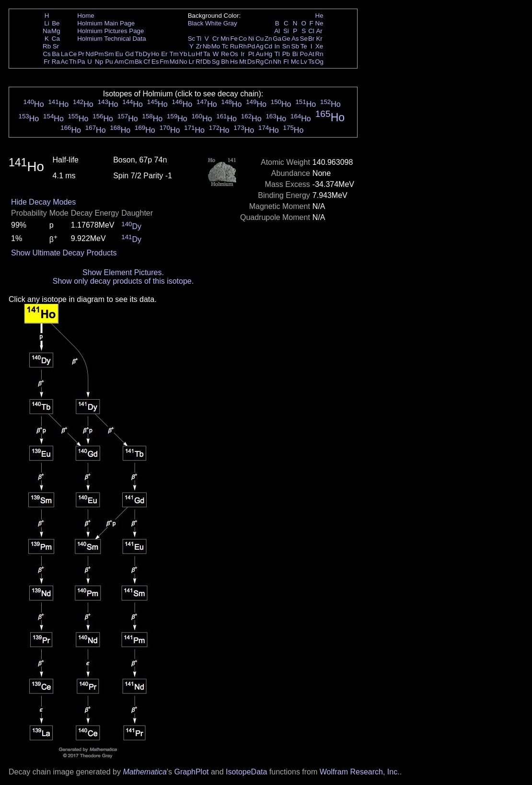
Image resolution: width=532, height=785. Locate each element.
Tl (277, 54)
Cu (260, 39)
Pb (286, 54)
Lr (192, 62)
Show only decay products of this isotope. (123, 281)
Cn (268, 62)
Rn (319, 54)
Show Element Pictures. (123, 272)
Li (46, 23)
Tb (139, 54)
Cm (130, 62)
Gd (129, 54)
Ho (155, 54)
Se (304, 39)
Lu (191, 54)
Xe (319, 46)
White (213, 23)
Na (47, 31)
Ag (259, 46)
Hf (199, 54)
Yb (183, 54)
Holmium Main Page (106, 23)
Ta (207, 54)
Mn (225, 39)
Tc (225, 46)
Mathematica (145, 772)
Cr (216, 39)
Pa (81, 62)
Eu (119, 54)
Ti (199, 39)
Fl (286, 62)
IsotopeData (246, 772)
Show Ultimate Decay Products (64, 253)
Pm (99, 54)
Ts (311, 62)
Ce (73, 54)
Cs (46, 54)
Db (207, 62)
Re (225, 54)
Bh (225, 62)
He (319, 16)
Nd (90, 54)
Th (73, 62)
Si (286, 31)
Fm (164, 62)
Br (311, 39)
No (183, 62)
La (64, 54)
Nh (277, 62)
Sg (216, 62)
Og (319, 62)
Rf (199, 62)
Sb (295, 46)
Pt (251, 54)
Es (155, 62)
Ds (251, 62)
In (277, 46)
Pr (81, 54)
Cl (311, 31)
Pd (251, 46)
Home (86, 16)
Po (304, 54)
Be (56, 23)
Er (164, 54)
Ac (65, 62)
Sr (56, 46)
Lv (304, 62)
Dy (147, 54)
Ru (234, 46)
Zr (199, 46)
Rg (260, 62)
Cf (146, 62)
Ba (56, 54)
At (311, 54)
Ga (277, 39)
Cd (268, 46)
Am (119, 62)
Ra (56, 62)
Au (259, 54)
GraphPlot (191, 772)
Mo (216, 46)
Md (174, 62)
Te (304, 46)
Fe (234, 39)
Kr (319, 39)
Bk (139, 62)
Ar (319, 31)
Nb (207, 46)
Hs (234, 62)
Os (234, 54)
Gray (230, 23)
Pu (109, 62)
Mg (56, 31)
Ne (319, 23)
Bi (295, 54)
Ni (251, 39)
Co (243, 39)
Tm (174, 54)
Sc (192, 39)
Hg (268, 54)
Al (277, 31)
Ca (56, 39)
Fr (47, 62)
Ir (243, 54)
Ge (286, 39)
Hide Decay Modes (43, 202)
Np (99, 62)
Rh (243, 46)
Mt (243, 62)
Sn (286, 46)
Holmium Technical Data (111, 39)
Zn (268, 39)
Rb (47, 46)
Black (196, 23)
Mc (295, 62)
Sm (109, 54)
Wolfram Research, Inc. (360, 772)
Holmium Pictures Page (110, 31)
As (295, 39)
